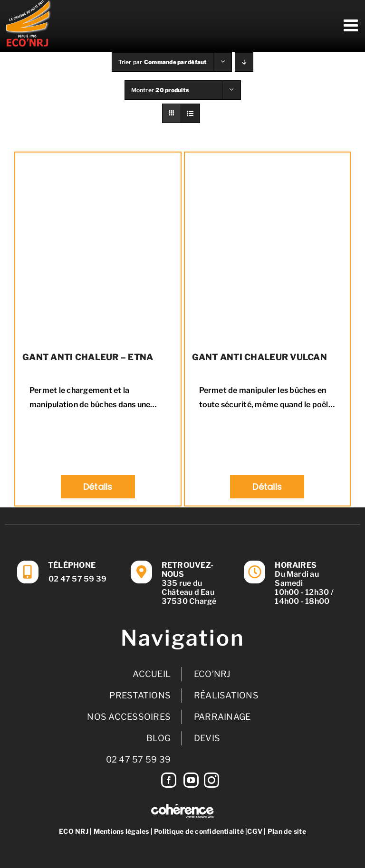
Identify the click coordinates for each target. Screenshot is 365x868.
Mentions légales (121, 831)
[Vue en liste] (190, 113)
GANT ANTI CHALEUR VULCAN (259, 357)
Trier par (163, 62)
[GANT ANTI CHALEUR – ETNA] (98, 248)
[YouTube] (191, 780)
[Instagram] (211, 780)
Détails (98, 487)
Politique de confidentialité (199, 831)
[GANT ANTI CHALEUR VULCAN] (268, 248)
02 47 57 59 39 (77, 579)
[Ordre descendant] (244, 62)
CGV (255, 831)
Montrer (160, 90)
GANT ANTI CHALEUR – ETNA (88, 357)
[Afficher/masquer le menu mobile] (352, 25)
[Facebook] (169, 780)
